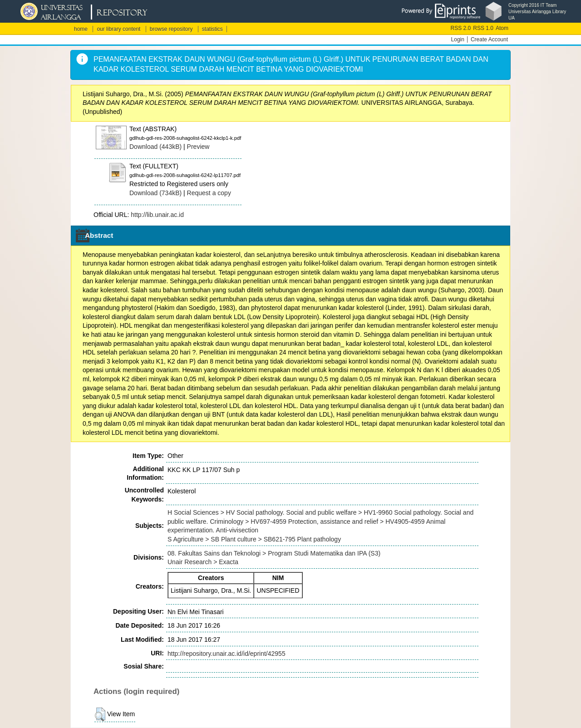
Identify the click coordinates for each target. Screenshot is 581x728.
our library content (118, 29)
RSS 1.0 (483, 28)
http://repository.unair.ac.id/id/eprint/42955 (226, 654)
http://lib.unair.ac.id (157, 215)
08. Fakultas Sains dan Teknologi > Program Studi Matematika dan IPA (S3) (274, 553)
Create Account (489, 39)
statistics (212, 29)
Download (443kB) (155, 147)
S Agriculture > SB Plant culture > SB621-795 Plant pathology (254, 539)
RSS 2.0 (461, 28)
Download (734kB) (155, 193)
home (81, 29)
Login (458, 39)
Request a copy (209, 193)
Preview (198, 147)
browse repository (171, 29)
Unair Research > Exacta (203, 562)
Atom (502, 28)
